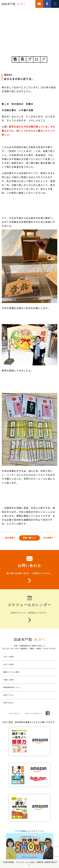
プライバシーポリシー (33, 714)
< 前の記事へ (9, 538)
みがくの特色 (8, 664)
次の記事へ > (49, 538)
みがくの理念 (8, 657)
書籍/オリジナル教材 (11, 672)
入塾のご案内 (8, 680)
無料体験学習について (12, 687)
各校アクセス (8, 695)
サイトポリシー (15, 714)
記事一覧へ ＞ (29, 538)
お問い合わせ (8, 703)
